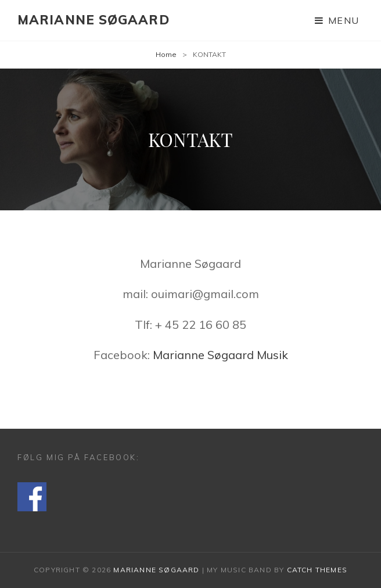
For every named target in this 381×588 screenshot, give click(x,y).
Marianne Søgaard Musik (220, 355)
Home (166, 54)
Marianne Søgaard (94, 20)
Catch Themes (317, 570)
